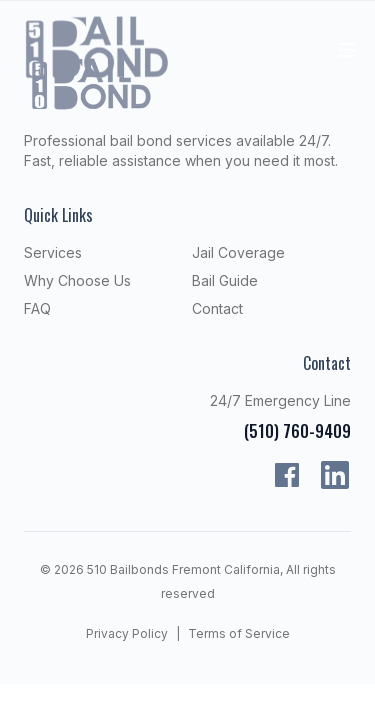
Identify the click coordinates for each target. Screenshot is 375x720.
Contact (217, 308)
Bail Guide (225, 280)
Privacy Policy (127, 633)
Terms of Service (239, 633)
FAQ (37, 308)
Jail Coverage (238, 252)
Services (53, 252)
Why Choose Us (77, 280)
